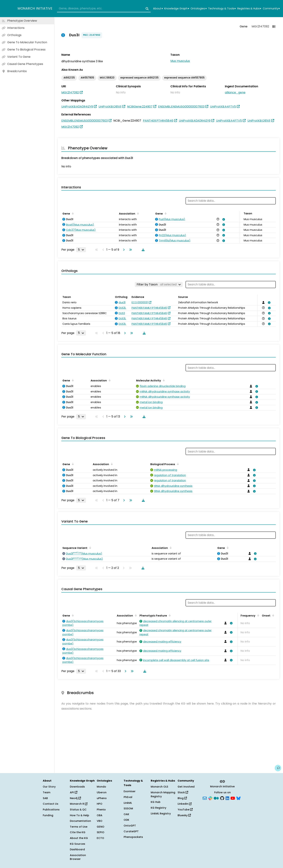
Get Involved (186, 787)
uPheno (102, 798)
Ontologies (199, 9)
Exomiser (130, 791)
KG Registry (158, 808)
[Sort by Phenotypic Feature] (169, 615)
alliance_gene (235, 92)
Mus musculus (180, 61)
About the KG (79, 838)
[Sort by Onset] (273, 615)
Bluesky (184, 815)
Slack (183, 792)
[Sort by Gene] (72, 213)
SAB (45, 798)
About (158, 9)
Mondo (101, 787)
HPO (100, 804)
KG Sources (78, 844)
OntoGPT (130, 826)
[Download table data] (142, 250)
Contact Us (51, 804)
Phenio (101, 810)
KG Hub (156, 802)
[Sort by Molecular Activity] (163, 380)
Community (271, 9)
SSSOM (128, 808)
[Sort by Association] (137, 213)
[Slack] (210, 798)
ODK (126, 820)
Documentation (80, 821)
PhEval (128, 797)
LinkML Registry (161, 814)
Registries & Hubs (249, 9)
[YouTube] (233, 798)
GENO (101, 827)
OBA (100, 815)
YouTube (185, 810)
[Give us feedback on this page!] (278, 768)
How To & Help (80, 815)
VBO (100, 821)
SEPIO (101, 832)
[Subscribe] (205, 798)
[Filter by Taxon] (159, 285)
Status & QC (78, 810)
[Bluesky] (238, 798)
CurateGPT (131, 831)
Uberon (102, 792)
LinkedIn (185, 804)
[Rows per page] (81, 250)
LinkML (128, 803)
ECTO (100, 838)
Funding (48, 815)
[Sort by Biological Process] (177, 464)
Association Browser (78, 857)
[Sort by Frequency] (258, 615)
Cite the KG (78, 832)
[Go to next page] (123, 250)
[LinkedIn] (227, 798)
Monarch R (79, 804)
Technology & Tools (222, 9)
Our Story (49, 787)
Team (47, 792)
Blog (182, 798)
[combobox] (104, 9)
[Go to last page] (130, 250)
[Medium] (216, 798)
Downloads (77, 787)
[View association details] (223, 219)
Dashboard (77, 849)
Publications (51, 810)
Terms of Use (79, 827)
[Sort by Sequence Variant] (90, 548)
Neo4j (75, 798)
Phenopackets (133, 837)
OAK (126, 814)
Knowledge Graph (177, 9)
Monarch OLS (159, 787)
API (74, 792)
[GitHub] (222, 798)
